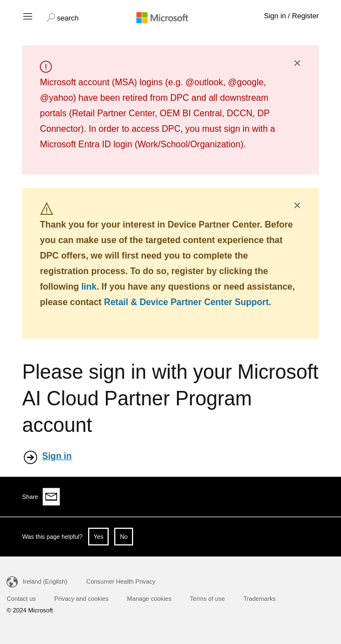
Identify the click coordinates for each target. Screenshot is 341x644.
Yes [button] (99, 537)
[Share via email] (52, 497)
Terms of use (208, 599)
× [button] (297, 63)
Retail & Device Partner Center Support (187, 302)
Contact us (21, 599)
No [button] (124, 537)
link (89, 287)
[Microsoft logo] (171, 17)
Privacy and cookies (82, 599)
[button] (62, 17)
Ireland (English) (45, 581)
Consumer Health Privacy (121, 581)
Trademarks (259, 599)
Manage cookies (149, 599)
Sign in (57, 456)
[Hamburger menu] (27, 16)
